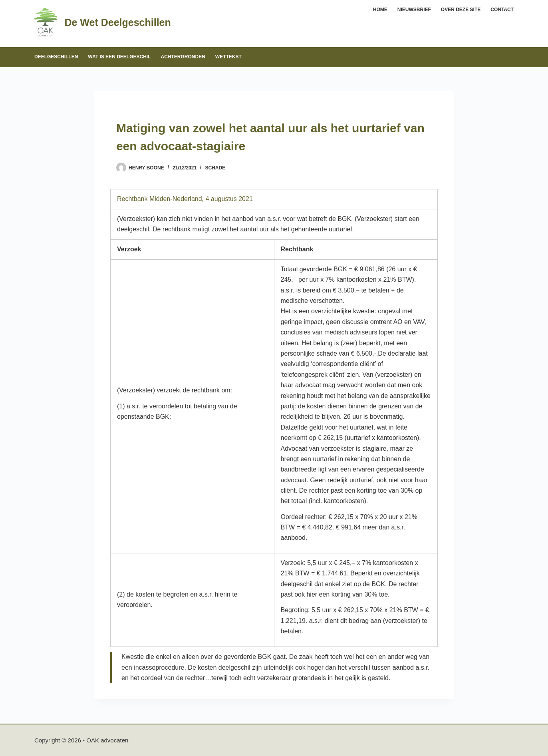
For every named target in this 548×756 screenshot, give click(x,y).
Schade (215, 168)
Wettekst (228, 57)
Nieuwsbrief (414, 10)
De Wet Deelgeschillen (117, 22)
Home (380, 10)
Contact (502, 10)
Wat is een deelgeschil (119, 57)
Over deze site (461, 10)
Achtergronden (183, 57)
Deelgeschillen (56, 57)
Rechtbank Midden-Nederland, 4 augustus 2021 (185, 199)
